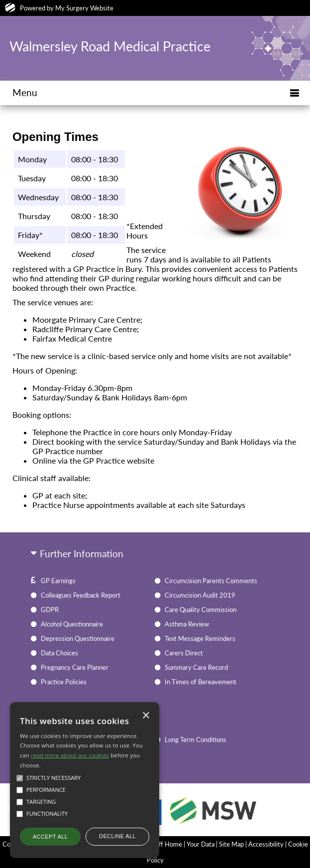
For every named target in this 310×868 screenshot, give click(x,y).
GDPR (50, 610)
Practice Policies (64, 682)
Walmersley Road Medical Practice (110, 46)
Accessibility (266, 844)
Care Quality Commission (201, 610)
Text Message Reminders (200, 638)
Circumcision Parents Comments (211, 581)
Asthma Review (187, 624)
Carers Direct (184, 653)
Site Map (231, 844)
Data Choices (59, 653)
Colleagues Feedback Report (81, 595)
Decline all (117, 836)
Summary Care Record (196, 667)
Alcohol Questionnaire (72, 624)
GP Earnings (58, 581)
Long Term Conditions (196, 740)
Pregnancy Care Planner (75, 667)
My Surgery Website (84, 8)
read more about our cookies (70, 755)
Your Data (201, 844)
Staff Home (166, 844)
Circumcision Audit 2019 (200, 595)
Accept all (50, 837)
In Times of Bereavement (201, 682)
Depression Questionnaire (78, 638)
